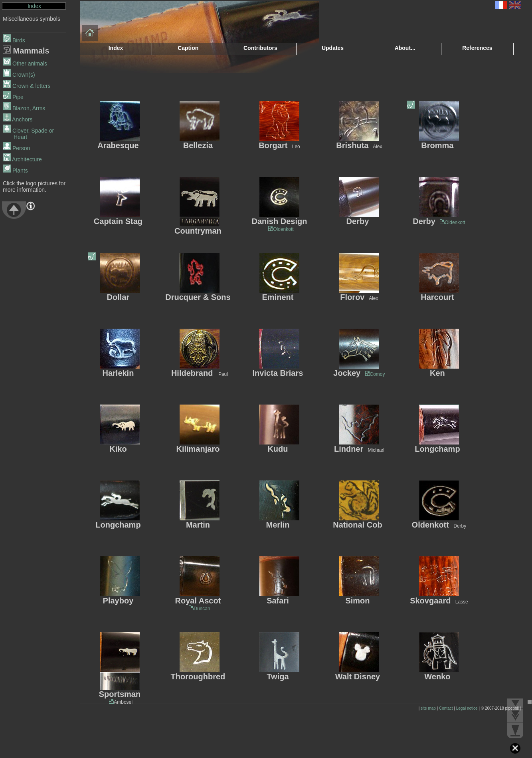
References (477, 48)
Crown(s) (19, 75)
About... (405, 48)
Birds (14, 40)
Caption (188, 48)
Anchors (18, 119)
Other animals (25, 63)
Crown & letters (27, 86)
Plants (15, 171)
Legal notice (467, 708)
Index (34, 6)
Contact (446, 708)
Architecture (22, 159)
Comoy (378, 374)
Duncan (199, 609)
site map (428, 708)
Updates (333, 48)
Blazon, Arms (24, 108)
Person (16, 148)
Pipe (13, 97)
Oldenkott (281, 229)
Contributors (260, 48)
